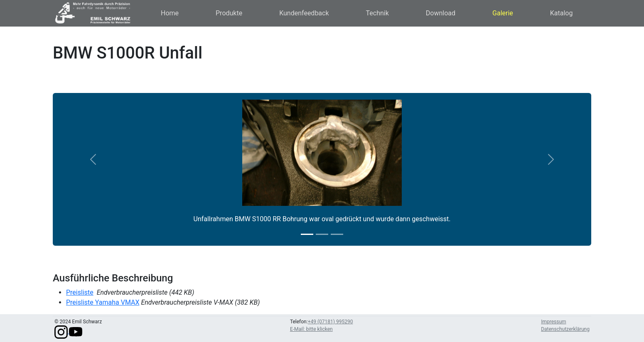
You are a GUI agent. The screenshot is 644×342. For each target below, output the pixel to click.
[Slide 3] (337, 234)
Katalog (562, 13)
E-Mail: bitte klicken (311, 329)
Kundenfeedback (304, 13)
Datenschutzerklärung (565, 329)
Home (170, 13)
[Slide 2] (322, 234)
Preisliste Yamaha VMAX (103, 302)
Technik (377, 13)
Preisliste (80, 292)
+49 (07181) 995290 (331, 322)
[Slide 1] (307, 234)
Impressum (553, 322)
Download (441, 13)
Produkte (229, 13)
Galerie (503, 13)
